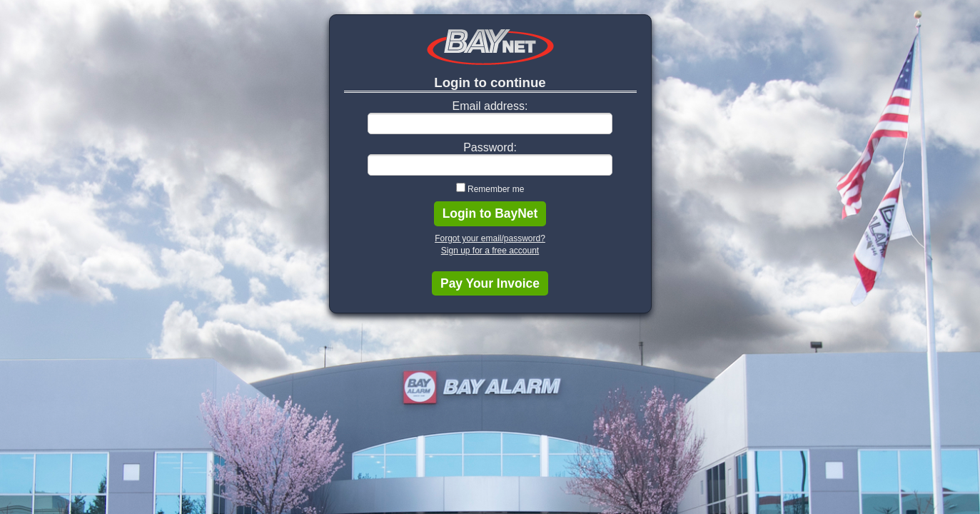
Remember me (496, 189)
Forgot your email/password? (490, 238)
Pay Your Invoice (490, 283)
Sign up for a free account (490, 251)
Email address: (490, 106)
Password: (490, 147)
